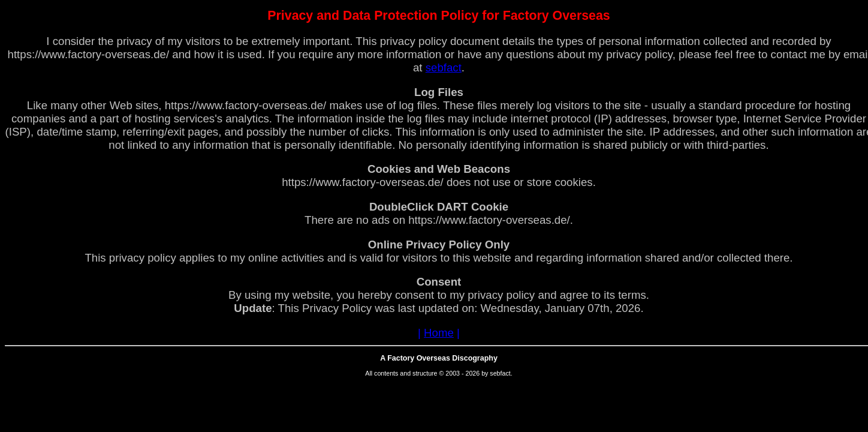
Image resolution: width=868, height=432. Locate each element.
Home (439, 333)
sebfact (444, 67)
